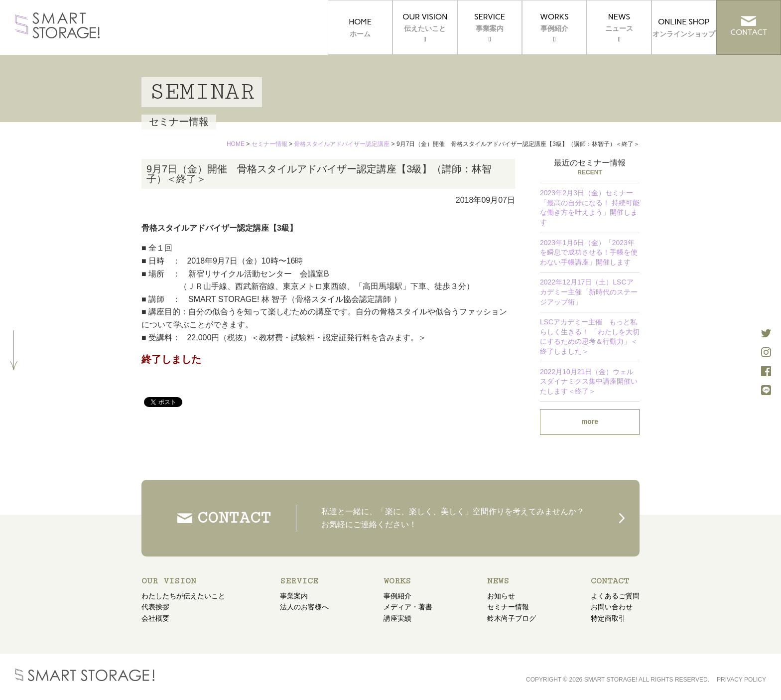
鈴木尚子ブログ (512, 618)
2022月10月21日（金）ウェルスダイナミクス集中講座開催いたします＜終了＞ (589, 381)
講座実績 (397, 618)
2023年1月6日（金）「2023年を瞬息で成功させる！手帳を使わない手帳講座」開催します (589, 252)
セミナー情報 (508, 607)
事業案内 (294, 596)
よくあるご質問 (615, 596)
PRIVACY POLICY (741, 680)
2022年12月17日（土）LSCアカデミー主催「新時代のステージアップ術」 (589, 292)
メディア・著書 (408, 607)
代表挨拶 (155, 607)
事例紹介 (397, 596)
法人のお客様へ (304, 607)
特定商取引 (608, 618)
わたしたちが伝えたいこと (183, 596)
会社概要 (155, 618)
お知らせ (501, 596)
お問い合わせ (612, 607)
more (590, 421)
